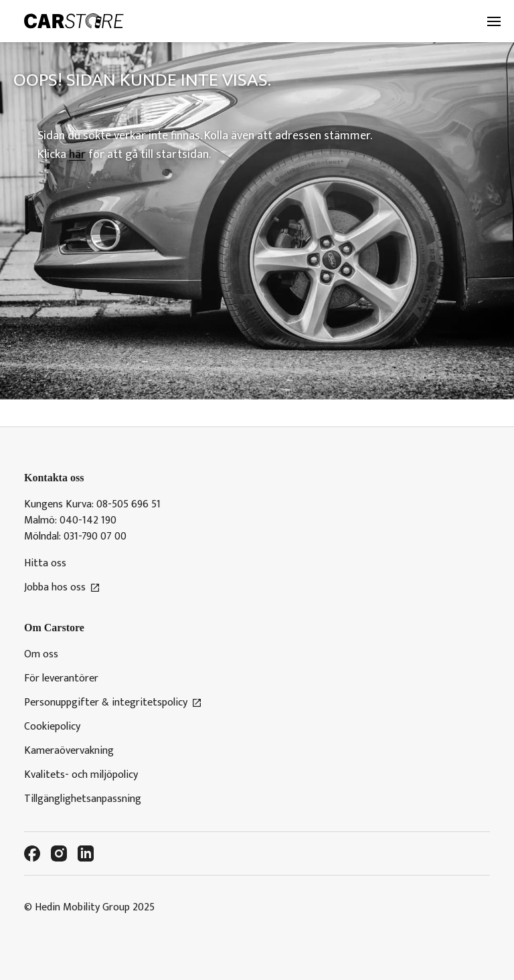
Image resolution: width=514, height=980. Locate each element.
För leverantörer (61, 679)
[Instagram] (59, 853)
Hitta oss (45, 564)
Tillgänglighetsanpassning (83, 799)
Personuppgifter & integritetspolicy (113, 703)
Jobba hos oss (62, 588)
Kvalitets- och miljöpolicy (81, 775)
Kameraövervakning (69, 751)
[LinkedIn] (86, 853)
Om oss (41, 655)
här (77, 155)
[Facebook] (32, 853)
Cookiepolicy (52, 727)
